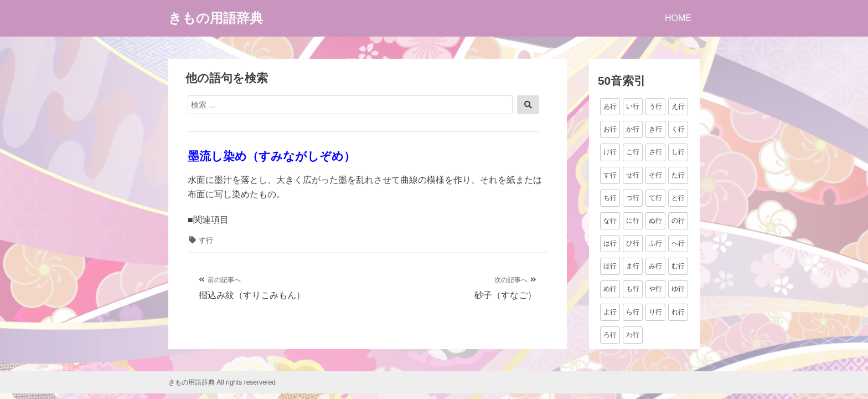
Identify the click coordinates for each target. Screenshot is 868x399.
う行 (655, 106)
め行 (610, 289)
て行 (655, 198)
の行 (678, 221)
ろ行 (610, 335)
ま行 (633, 266)
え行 (678, 106)
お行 (610, 129)
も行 (633, 289)
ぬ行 (655, 221)
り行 (655, 312)
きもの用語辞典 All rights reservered (222, 382)
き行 (655, 129)
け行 (610, 152)
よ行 (610, 312)
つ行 (633, 198)
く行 (678, 129)
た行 (678, 175)
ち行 (610, 198)
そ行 (655, 175)
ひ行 (633, 243)
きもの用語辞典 (216, 18)
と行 (678, 198)
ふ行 (655, 243)
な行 (610, 221)
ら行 (633, 312)
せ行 (633, 175)
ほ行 (610, 266)
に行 (633, 221)
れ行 (678, 312)
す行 (206, 240)
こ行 (633, 152)
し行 (678, 152)
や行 (655, 289)
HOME (678, 18)
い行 (633, 106)
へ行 (678, 243)
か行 (633, 129)
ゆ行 (678, 289)
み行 (655, 266)
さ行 (655, 152)
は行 (610, 243)
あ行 (610, 106)
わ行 (633, 335)
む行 (678, 266)
